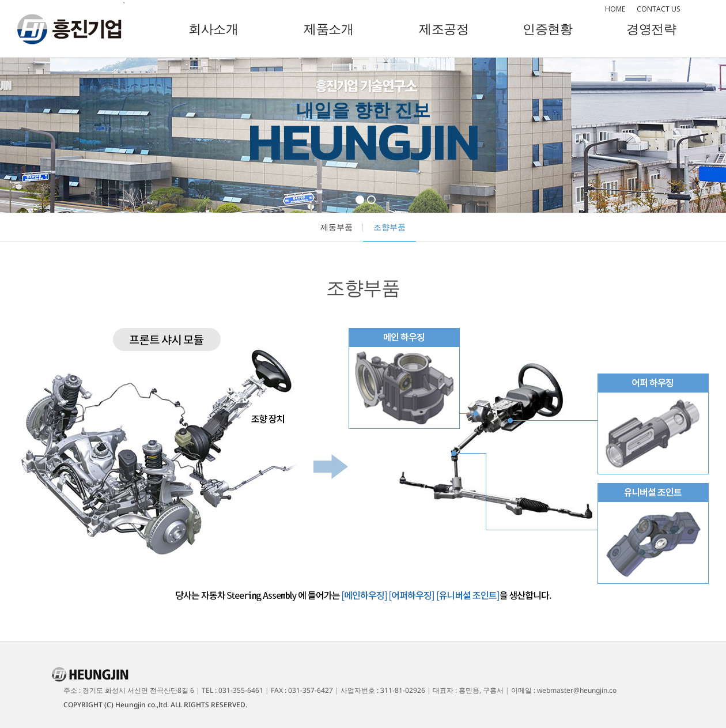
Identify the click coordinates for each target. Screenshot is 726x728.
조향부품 (390, 227)
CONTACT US (658, 9)
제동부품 (336, 227)
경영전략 (651, 28)
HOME (615, 9)
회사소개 (213, 28)
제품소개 (328, 28)
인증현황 (547, 28)
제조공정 (444, 28)
